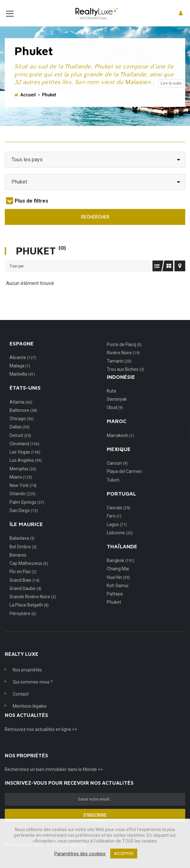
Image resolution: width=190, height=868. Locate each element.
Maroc (117, 431)
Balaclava (22, 548)
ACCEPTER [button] (124, 854)
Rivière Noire (123, 362)
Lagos (117, 534)
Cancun (117, 473)
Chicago (22, 428)
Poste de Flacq (124, 354)
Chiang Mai (118, 578)
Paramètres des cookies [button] (80, 854)
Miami (21, 487)
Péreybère (23, 623)
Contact (21, 704)
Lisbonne (120, 542)
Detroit (20, 445)
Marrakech (120, 445)
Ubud (115, 417)
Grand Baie (24, 590)
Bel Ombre (23, 556)
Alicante (23, 367)
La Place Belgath (29, 615)
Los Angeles (26, 470)
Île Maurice (26, 534)
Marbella (22, 384)
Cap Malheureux (29, 573)
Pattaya (115, 603)
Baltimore (23, 420)
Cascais (119, 517)
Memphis (23, 478)
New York (23, 495)
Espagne (22, 353)
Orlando (23, 503)
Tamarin (119, 371)
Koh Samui (118, 595)
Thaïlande (122, 556)
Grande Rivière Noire (33, 606)
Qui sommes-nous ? (33, 691)
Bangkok (121, 570)
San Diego (24, 520)
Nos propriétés (27, 679)
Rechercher (95, 226)
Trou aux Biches (126, 379)
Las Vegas (25, 462)
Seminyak (117, 409)
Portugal (121, 503)
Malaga (20, 375)
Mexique (119, 459)
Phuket (114, 612)
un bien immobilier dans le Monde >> (66, 779)
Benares (18, 565)
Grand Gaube (25, 598)
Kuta (111, 400)
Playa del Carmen (124, 481)
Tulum (113, 490)
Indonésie (121, 386)
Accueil (28, 104)
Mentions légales (30, 716)
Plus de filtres (27, 210)
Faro (114, 525)
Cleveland (24, 453)
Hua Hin (118, 587)
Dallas (20, 436)
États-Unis (25, 397)
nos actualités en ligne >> (52, 739)
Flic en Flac (23, 581)
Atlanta (21, 412)
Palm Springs (27, 512)
